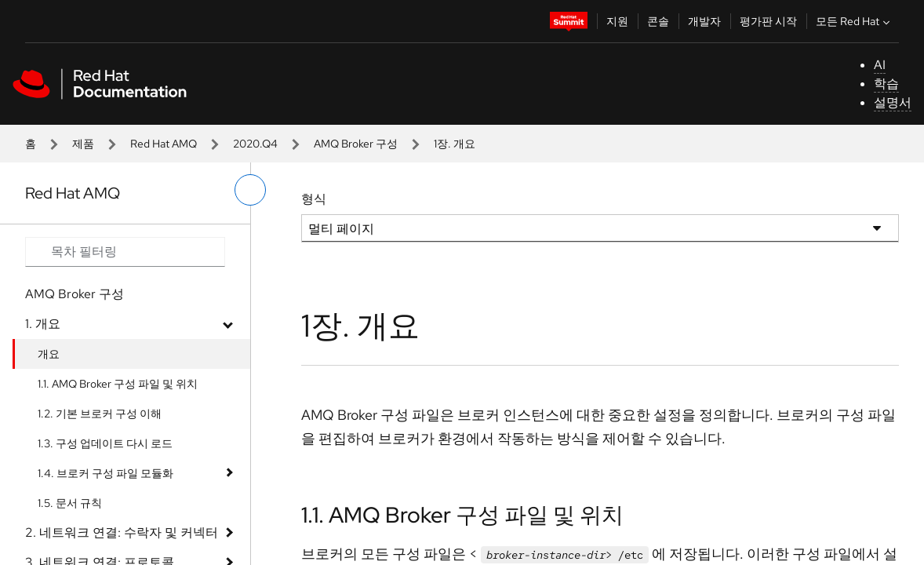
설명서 (893, 102)
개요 (49, 354)
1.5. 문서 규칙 (70, 503)
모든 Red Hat (855, 21)
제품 (83, 144)
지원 (617, 21)
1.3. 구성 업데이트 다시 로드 (105, 443)
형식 (314, 199)
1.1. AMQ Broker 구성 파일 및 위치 (118, 384)
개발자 (704, 21)
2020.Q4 (255, 144)
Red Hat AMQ (164, 144)
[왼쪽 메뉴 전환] (250, 190)
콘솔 (658, 21)
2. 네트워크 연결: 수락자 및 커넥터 (122, 532)
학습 (886, 84)
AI (880, 65)
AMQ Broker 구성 (356, 144)
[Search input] (125, 252)
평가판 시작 (768, 21)
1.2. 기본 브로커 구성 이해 (100, 414)
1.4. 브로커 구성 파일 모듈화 (105, 473)
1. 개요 (43, 324)
